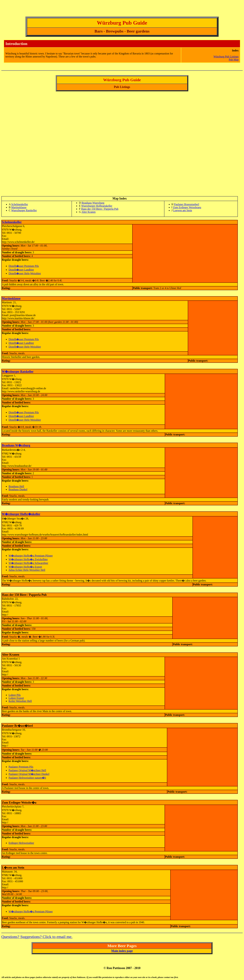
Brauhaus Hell (16, 486)
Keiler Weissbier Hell (20, 701)
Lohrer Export (16, 698)
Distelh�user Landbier (21, 270)
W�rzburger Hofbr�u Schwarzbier (28, 563)
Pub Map (234, 60)
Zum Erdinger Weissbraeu (187, 207)
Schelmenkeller (20, 204)
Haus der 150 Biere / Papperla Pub (100, 209)
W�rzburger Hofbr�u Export (25, 567)
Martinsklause (19, 207)
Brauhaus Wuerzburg (93, 203)
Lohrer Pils (15, 695)
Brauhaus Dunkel (18, 489)
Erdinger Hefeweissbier (21, 843)
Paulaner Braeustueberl (187, 204)
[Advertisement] (63, 9)
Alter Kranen (89, 212)
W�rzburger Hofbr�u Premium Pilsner (31, 556)
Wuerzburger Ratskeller (24, 210)
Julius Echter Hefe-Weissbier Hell (27, 570)
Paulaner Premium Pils (21, 767)
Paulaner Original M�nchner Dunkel (29, 774)
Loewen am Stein (183, 210)
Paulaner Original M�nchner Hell (27, 770)
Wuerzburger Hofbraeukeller (97, 206)
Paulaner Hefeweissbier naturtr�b (27, 778)
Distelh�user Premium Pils (24, 266)
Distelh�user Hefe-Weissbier (25, 273)
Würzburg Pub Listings (226, 57)
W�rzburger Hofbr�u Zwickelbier (28, 559)
